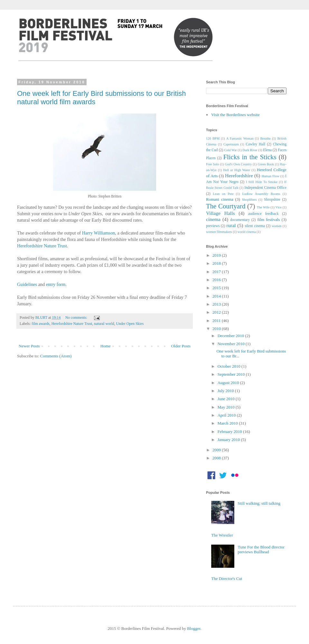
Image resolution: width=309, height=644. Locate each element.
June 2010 (227, 399)
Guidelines (27, 284)
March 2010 (228, 423)
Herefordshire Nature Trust (42, 246)
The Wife (263, 207)
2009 (217, 450)
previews (213, 226)
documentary (240, 220)
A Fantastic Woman (240, 138)
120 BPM (213, 138)
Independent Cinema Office (265, 188)
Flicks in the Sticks (250, 157)
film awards (41, 324)
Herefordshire (239, 175)
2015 (217, 288)
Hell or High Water (237, 170)
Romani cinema (220, 199)
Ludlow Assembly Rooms (261, 194)
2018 (217, 263)
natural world (104, 324)
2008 (217, 458)
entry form (56, 284)
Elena (267, 150)
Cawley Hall (255, 144)
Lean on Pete (223, 194)
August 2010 (229, 383)
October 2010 (229, 366)
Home (106, 346)
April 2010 (227, 415)
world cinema (247, 232)
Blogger (194, 628)
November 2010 (232, 344)
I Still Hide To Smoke (262, 182)
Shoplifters (249, 200)
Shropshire (272, 200)
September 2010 (232, 374)
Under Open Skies (130, 324)
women (277, 226)
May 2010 (227, 407)
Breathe (266, 138)
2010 (217, 329)
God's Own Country (238, 164)
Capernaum (231, 144)
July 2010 (226, 391)
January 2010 (229, 440)
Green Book (266, 164)
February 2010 (230, 432)
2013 (217, 304)
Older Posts (181, 346)
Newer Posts (29, 346)
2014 (217, 296)
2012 (217, 312)
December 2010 (231, 336)
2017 (217, 272)
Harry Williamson (99, 233)
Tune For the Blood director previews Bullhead (261, 550)
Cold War (230, 150)
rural (231, 225)
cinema (213, 219)
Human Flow (271, 176)
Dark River (250, 150)
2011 (217, 321)
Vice (279, 207)
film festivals (268, 220)
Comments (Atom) (56, 356)
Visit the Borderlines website (235, 115)
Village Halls (220, 213)
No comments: (77, 318)
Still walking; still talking (259, 503)
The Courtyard (226, 206)
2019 (217, 255)
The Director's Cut (227, 579)
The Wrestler (222, 535)
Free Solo (212, 164)
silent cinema (255, 226)
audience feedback (263, 214)
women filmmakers (219, 232)
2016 (217, 280)
